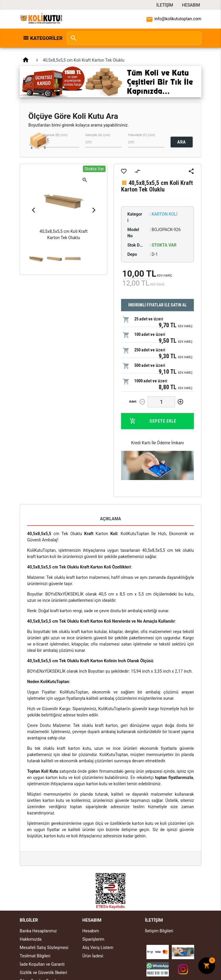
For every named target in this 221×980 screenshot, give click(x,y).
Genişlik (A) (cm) (98, 135)
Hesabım (191, 5)
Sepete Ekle (153, 421)
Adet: (133, 402)
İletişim (165, 5)
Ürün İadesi (93, 956)
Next (94, 210)
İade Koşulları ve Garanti (42, 964)
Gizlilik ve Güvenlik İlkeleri (43, 973)
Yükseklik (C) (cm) (142, 135)
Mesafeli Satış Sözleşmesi (44, 948)
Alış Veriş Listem (98, 948)
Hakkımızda (31, 939)
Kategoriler (45, 38)
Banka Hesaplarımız (38, 931)
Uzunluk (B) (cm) (55, 135)
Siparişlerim (93, 939)
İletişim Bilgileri (159, 931)
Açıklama (110, 519)
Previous (33, 210)
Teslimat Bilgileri (35, 956)
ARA (181, 142)
